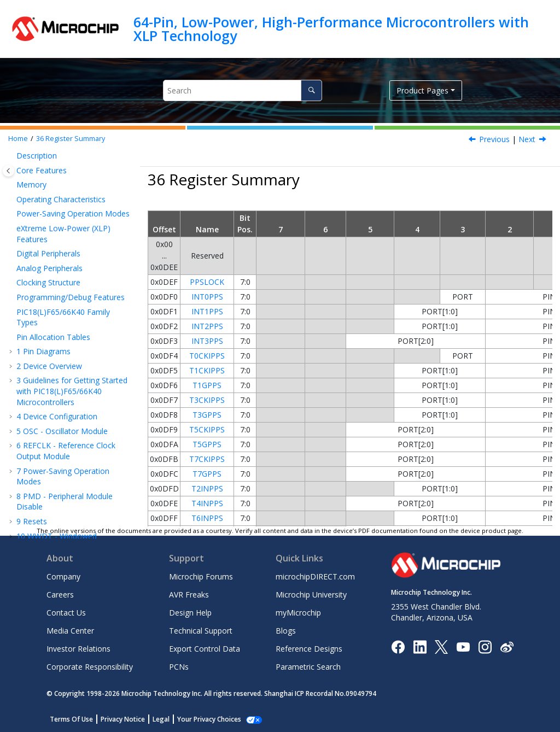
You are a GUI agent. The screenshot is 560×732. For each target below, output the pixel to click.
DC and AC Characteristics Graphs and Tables (68, 461)
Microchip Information (56, 510)
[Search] (311, 90)
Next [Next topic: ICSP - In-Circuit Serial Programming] (527, 139)
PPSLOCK (207, 282)
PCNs (179, 667)
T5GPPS (207, 444)
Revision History (50, 496)
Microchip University (311, 595)
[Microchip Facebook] (398, 646)
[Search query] (243, 90)
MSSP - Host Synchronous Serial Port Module (68, 180)
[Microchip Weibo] (507, 646)
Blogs (286, 631)
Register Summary (71, 139)
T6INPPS (207, 518)
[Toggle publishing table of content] (8, 171)
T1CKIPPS (207, 370)
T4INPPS (207, 503)
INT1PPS (207, 311)
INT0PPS (207, 297)
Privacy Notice (123, 719)
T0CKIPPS (207, 356)
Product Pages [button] (422, 90)
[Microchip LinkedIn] (420, 646)
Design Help (190, 613)
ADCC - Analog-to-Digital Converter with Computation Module (67, 322)
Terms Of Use (71, 719)
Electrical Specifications (63, 441)
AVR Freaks (189, 595)
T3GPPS (207, 415)
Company (63, 576)
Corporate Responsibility (90, 667)
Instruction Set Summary (66, 427)
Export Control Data (205, 649)
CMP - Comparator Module (70, 347)
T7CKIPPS (207, 459)
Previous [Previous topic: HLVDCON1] (494, 139)
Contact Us (66, 613)
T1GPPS (207, 385)
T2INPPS (207, 488)
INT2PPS (207, 326)
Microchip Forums (201, 576)
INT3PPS (207, 341)
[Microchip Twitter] (441, 646)
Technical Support (201, 631)
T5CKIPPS (207, 429)
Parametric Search (308, 667)
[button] (12, 200)
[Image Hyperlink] (463, 646)
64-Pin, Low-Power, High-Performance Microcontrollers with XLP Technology (331, 29)
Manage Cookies (203, 719)
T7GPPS (207, 474)
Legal (161, 719)
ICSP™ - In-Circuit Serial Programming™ (63, 407)
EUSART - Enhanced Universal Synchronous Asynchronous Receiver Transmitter (74, 210)
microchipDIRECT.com (315, 576)
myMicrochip (298, 613)
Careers (60, 595)
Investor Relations (78, 649)
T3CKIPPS (207, 400)
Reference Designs (309, 649)
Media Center (70, 631)
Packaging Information (62, 481)
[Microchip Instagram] (485, 646)
